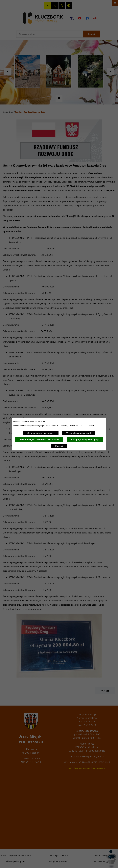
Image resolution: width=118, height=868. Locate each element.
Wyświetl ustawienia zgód (79, 433)
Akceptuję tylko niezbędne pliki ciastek (39, 440)
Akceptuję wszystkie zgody (85, 440)
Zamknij (59, 446)
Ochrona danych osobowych (41, 433)
